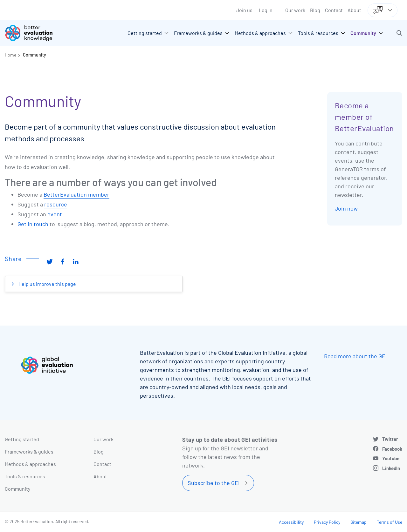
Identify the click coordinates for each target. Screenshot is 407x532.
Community (34, 55)
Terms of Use (390, 522)
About (354, 10)
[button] (399, 33)
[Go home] (33, 33)
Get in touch (33, 224)
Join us (244, 10)
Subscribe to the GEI (214, 483)
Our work (295, 10)
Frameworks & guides (29, 451)
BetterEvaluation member (76, 194)
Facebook (392, 449)
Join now (346, 208)
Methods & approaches (30, 464)
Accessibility (291, 522)
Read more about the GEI (355, 356)
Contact (334, 10)
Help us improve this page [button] (47, 284)
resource (56, 204)
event (55, 214)
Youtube (391, 458)
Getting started (22, 439)
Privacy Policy (327, 522)
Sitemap (359, 522)
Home (10, 55)
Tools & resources (25, 476)
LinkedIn (391, 468)
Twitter (390, 439)
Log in (266, 10)
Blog (315, 10)
